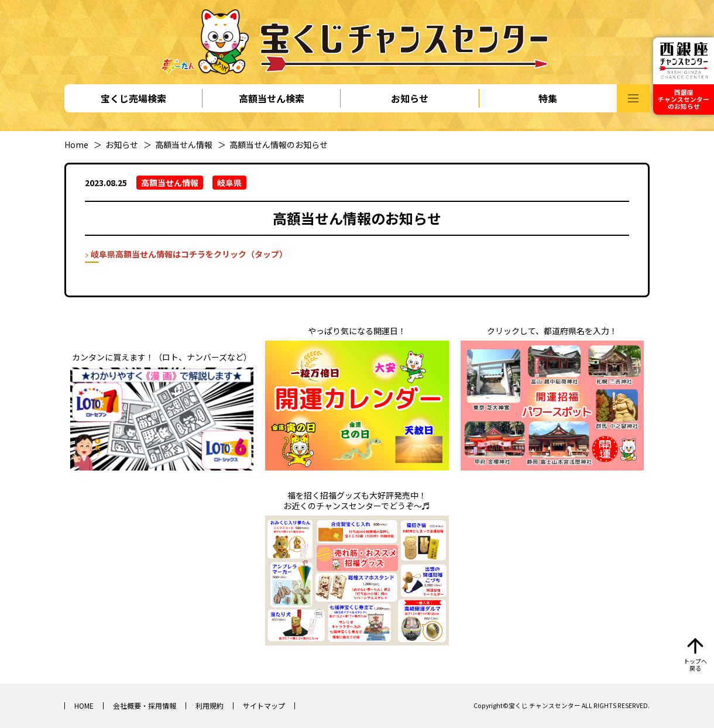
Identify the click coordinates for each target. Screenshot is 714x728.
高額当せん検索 (272, 98)
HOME (84, 705)
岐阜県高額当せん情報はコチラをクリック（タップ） (189, 254)
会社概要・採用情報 (145, 705)
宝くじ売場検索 (133, 98)
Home (76, 145)
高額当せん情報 (184, 145)
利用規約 (210, 705)
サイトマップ (264, 705)
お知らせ (410, 98)
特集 (548, 98)
